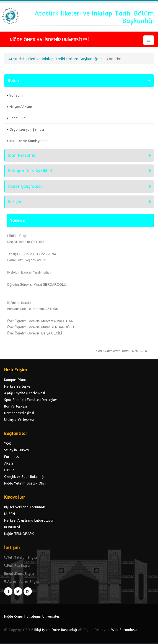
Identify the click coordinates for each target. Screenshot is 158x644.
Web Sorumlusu (124, 630)
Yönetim (16, 95)
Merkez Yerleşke (17, 386)
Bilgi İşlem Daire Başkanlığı (56, 630)
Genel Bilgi (18, 118)
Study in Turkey (16, 450)
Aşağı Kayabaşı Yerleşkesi (24, 393)
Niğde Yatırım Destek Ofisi (25, 483)
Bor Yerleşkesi (15, 406)
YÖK (7, 443)
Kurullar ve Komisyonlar (29, 141)
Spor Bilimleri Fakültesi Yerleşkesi (31, 400)
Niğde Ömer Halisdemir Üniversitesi (32, 616)
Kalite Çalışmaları (26, 186)
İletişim (15, 202)
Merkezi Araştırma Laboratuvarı (29, 520)
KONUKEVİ (12, 527)
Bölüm (14, 80)
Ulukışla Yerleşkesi (19, 419)
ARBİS (9, 463)
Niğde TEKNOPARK (19, 534)
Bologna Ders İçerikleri (30, 171)
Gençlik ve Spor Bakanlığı (24, 476)
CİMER (9, 470)
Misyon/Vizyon (21, 107)
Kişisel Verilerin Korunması (25, 507)
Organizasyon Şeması (27, 129)
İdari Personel (21, 155)
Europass (11, 457)
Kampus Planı (15, 380)
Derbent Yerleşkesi (19, 413)
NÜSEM (10, 514)
